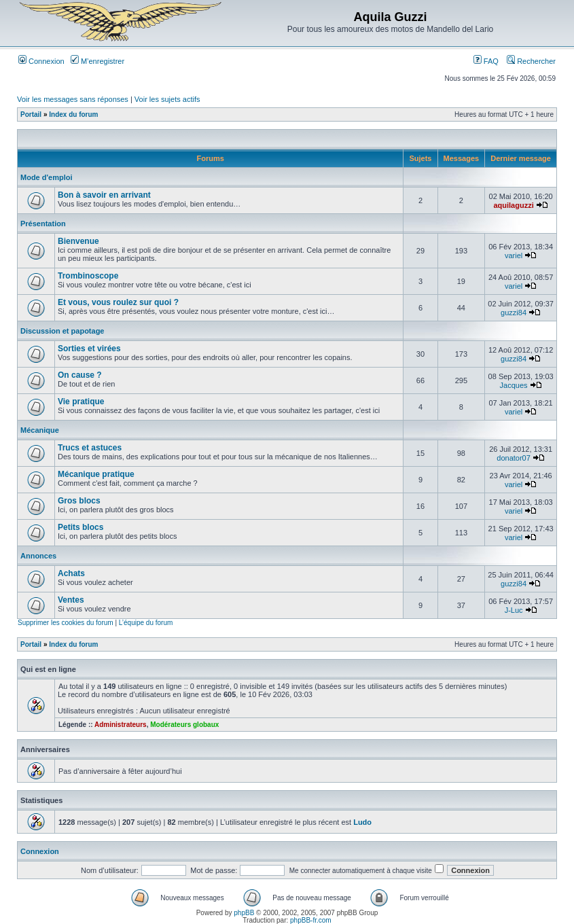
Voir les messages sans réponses (73, 99)
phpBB (244, 913)
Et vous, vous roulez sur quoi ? (118, 302)
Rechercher (531, 61)
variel (514, 255)
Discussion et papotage (62, 331)
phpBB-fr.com (311, 920)
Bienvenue (78, 241)
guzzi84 (514, 313)
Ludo (362, 822)
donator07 (514, 458)
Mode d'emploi (47, 177)
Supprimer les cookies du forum (66, 623)
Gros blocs (79, 501)
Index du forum (73, 114)
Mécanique (40, 430)
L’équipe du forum (146, 623)
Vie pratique (81, 402)
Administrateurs (121, 725)
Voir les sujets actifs (167, 99)
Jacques (514, 385)
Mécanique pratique (96, 474)
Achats (71, 573)
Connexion (41, 61)
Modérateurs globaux (184, 725)
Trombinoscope (88, 276)
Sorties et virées (89, 349)
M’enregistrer (97, 61)
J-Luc (514, 610)
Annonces (38, 556)
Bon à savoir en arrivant (104, 195)
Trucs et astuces (90, 448)
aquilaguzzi (513, 205)
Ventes (71, 600)
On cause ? (80, 375)
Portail (31, 114)
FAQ (486, 61)
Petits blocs (80, 527)
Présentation (43, 224)
